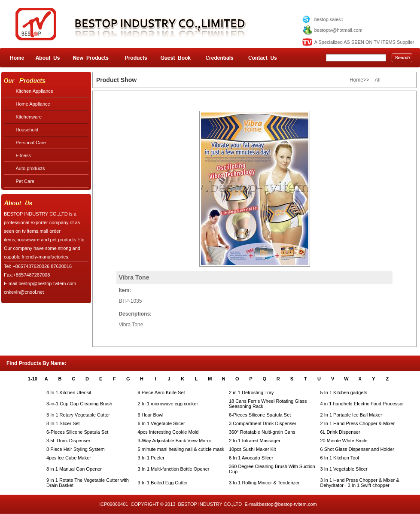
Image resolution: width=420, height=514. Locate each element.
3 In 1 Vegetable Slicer (344, 469)
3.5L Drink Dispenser (68, 441)
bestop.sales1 (329, 19)
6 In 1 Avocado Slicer (251, 458)
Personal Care (31, 143)
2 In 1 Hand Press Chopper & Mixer (358, 423)
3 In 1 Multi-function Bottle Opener (174, 469)
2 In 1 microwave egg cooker (168, 404)
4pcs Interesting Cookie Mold (168, 432)
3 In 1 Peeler (151, 458)
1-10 (33, 379)
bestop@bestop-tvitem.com (288, 504)
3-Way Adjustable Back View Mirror (175, 441)
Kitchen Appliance (35, 91)
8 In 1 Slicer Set (63, 423)
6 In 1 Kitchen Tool (340, 458)
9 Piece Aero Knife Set (161, 392)
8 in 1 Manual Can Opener (74, 469)
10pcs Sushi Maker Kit (252, 449)
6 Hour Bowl (151, 415)
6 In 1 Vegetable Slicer (161, 423)
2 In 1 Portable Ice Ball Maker (351, 415)
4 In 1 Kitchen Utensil (69, 392)
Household (27, 130)
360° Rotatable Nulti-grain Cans (262, 432)
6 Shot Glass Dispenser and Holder (357, 449)
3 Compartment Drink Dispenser (263, 423)
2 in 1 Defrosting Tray (251, 392)
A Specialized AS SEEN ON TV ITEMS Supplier (364, 42)
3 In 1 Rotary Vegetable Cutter (78, 415)
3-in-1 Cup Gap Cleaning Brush (79, 404)
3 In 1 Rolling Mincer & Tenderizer (264, 483)
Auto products (30, 168)
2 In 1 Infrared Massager (255, 441)
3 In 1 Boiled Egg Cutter (163, 483)
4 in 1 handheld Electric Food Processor (362, 404)
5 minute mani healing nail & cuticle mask (181, 449)
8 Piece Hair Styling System (76, 449)
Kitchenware (29, 117)
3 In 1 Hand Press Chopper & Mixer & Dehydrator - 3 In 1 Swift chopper (360, 483)
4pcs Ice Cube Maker (69, 458)
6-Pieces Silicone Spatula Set (260, 415)
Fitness (23, 155)
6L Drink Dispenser (340, 432)
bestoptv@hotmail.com (338, 30)
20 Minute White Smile (344, 441)
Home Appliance (33, 104)
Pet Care (25, 181)
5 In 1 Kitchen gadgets (344, 392)
